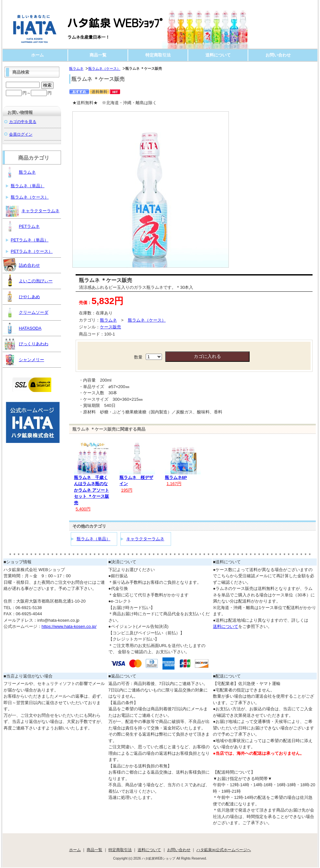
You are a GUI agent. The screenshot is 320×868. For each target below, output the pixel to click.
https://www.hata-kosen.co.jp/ (69, 626)
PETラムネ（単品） (30, 240)
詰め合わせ (22, 265)
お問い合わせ (278, 55)
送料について (218, 55)
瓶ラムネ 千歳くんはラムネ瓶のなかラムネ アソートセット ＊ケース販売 (92, 490)
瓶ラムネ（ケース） (104, 68)
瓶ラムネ (76, 68)
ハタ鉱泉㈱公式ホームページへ (224, 850)
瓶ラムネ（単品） (93, 539)
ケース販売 (111, 327)
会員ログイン (21, 134)
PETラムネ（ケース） (32, 251)
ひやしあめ (22, 296)
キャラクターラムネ (145, 539)
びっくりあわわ (26, 343)
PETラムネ (21, 226)
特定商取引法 (158, 55)
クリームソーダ (26, 312)
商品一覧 (98, 55)
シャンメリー (24, 359)
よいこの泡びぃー (28, 280)
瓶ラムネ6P (176, 477)
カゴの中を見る (23, 122)
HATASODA (22, 328)
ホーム (37, 55)
